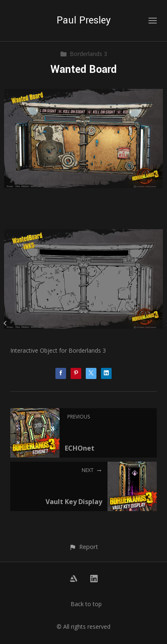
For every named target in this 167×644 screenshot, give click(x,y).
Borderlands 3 (83, 54)
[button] (83, 547)
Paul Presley (84, 20)
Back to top (86, 604)
